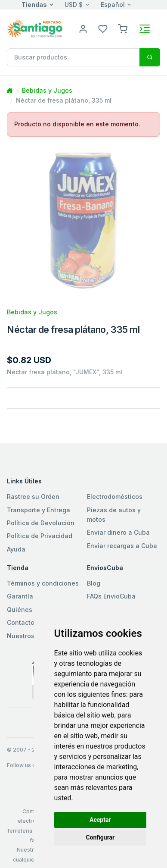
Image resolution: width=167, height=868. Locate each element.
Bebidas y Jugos (47, 90)
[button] (123, 28)
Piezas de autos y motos (114, 515)
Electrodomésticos (115, 497)
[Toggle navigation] (145, 29)
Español (113, 5)
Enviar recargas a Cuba (122, 546)
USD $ (74, 5)
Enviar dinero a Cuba (118, 532)
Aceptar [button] (100, 820)
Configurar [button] (100, 837)
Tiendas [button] (34, 5)
